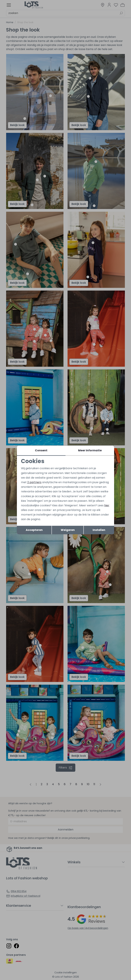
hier (107, 505)
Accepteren (34, 530)
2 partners (34, 482)
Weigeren (68, 530)
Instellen (99, 530)
